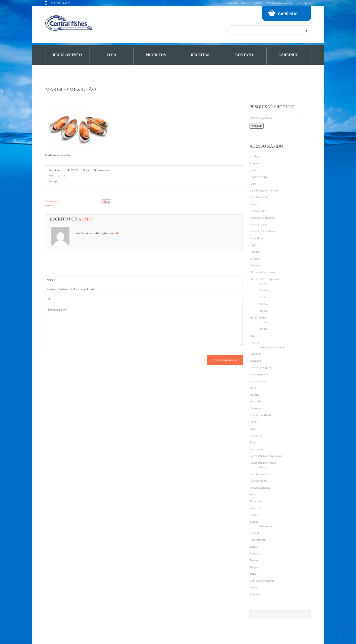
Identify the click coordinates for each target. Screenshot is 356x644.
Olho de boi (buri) (260, 415)
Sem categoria (258, 540)
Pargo (253, 442)
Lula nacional (258, 381)
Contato (244, 55)
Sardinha (255, 533)
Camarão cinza (258, 211)
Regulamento (67, 55)
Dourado (255, 265)
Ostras (253, 422)
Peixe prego (257, 449)
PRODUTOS (156, 55)
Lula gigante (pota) (261, 367)
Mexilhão (255, 401)
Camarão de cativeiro (262, 218)
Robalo (254, 515)
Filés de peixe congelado (264, 279)
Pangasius (255, 435)
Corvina (254, 252)
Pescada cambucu (260, 488)
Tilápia (254, 567)
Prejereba (255, 508)
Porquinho (256, 501)
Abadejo (255, 156)
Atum (253, 184)
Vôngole (255, 594)
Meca (253, 388)
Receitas (200, 55)
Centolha (264, 322)
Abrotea (254, 163)
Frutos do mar (258, 317)
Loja (112, 55)
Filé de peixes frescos (262, 272)
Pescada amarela (259, 474)
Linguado (255, 361)
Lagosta (254, 342)
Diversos (255, 258)
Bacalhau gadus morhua (264, 190)
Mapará (263, 304)
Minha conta (304, 3)
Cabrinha (264, 290)
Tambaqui (255, 553)
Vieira (253, 587)
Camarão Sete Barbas (262, 231)
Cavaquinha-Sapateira (272, 347)
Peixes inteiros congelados (265, 456)
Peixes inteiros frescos (263, 463)
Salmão (254, 522)
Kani (252, 336)
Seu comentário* (144, 326)
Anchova (255, 170)
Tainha (253, 547)
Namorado (256, 408)
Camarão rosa (258, 224)
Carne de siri (257, 238)
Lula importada (259, 374)
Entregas (258, 3)
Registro (232, 3)
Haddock (264, 297)
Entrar (245, 3)
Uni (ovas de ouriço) (262, 581)
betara (262, 283)
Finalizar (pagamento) (280, 3)
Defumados (265, 526)
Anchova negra (258, 177)
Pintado (263, 311)
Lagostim (255, 354)
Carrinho (288, 55)
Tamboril (255, 560)
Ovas (253, 429)
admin (86, 170)
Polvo (253, 494)
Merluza (254, 395)
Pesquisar (257, 126)
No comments (101, 170)
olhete (262, 467)
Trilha (253, 574)
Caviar (253, 245)
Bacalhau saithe (259, 197)
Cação (253, 204)
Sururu (263, 329)
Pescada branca (259, 481)
